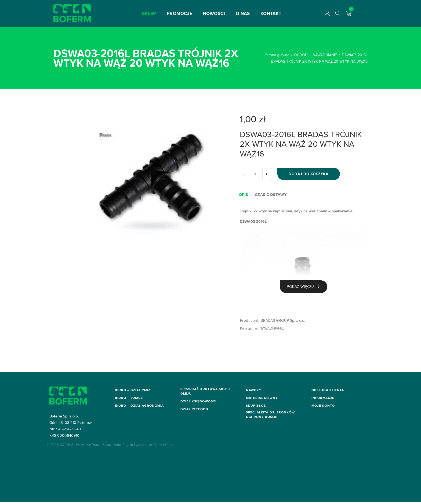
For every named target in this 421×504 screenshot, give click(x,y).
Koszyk (318, 463)
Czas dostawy (271, 196)
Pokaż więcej (300, 288)
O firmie (318, 436)
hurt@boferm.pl (193, 402)
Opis (244, 196)
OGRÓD (301, 55)
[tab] (244, 196)
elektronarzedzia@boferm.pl (138, 429)
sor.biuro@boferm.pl (131, 460)
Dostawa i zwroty (326, 399)
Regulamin (321, 410)
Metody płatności (326, 404)
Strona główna (277, 55)
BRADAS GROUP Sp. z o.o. (283, 322)
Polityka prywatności (329, 431)
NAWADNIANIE (325, 55)
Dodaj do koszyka (311, 174)
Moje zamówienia (327, 457)
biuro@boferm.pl (128, 399)
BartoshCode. (164, 480)
